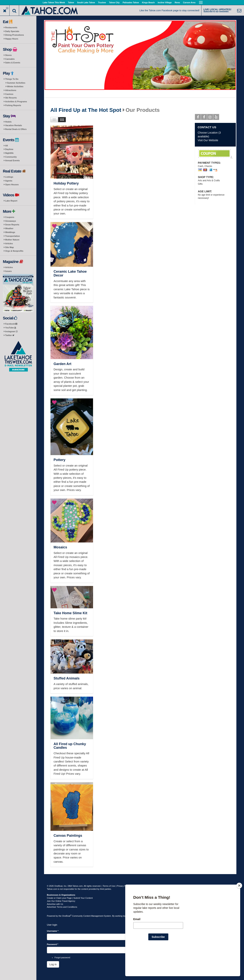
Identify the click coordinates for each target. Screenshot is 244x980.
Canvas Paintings (68, 836)
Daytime (9, 149)
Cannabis (10, 59)
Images (62, 120)
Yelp (216, 118)
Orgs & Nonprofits (14, 251)
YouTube (11, 328)
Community (11, 157)
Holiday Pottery (66, 183)
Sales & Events (13, 63)
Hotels (8, 122)
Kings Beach (148, 2)
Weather (9, 228)
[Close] (239, 910)
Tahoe (71, 2)
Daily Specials (12, 31)
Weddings (10, 232)
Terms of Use (109, 886)
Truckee (102, 2)
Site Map (9, 247)
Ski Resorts (11, 98)
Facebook (11, 324)
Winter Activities (15, 86)
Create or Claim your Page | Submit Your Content (70, 898)
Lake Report (11, 201)
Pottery (59, 460)
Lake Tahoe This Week (54, 2)
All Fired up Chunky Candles (70, 746)
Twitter (10, 335)
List (54, 120)
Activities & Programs (16, 102)
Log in (53, 964)
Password (53, 944)
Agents (9, 181)
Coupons (10, 217)
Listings (9, 177)
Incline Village (165, 2)
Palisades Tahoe (131, 2)
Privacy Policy (123, 886)
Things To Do (12, 79)
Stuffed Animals (67, 678)
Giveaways (11, 221)
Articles (9, 243)
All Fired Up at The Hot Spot (86, 110)
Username (53, 931)
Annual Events (12, 160)
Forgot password (62, 957)
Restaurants (11, 27)
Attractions (11, 90)
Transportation (12, 236)
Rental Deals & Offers (16, 129)
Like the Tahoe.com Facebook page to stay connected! (170, 10)
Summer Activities (16, 83)
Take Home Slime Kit (70, 613)
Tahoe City (114, 2)
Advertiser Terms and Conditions (62, 907)
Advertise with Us (55, 904)
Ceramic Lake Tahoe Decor (70, 273)
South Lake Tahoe (86, 2)
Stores (8, 55)
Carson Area (189, 2)
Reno (177, 2)
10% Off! (215, 154)
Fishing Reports (13, 105)
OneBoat (67, 916)
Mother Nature (12, 240)
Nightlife (9, 153)
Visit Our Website (208, 140)
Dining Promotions (14, 35)
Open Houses (12, 185)
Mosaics (60, 547)
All (6, 146)
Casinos (9, 94)
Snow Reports (12, 225)
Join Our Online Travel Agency (61, 901)
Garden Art (62, 364)
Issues (8, 271)
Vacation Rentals (14, 125)
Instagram (11, 331)
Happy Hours (12, 39)
